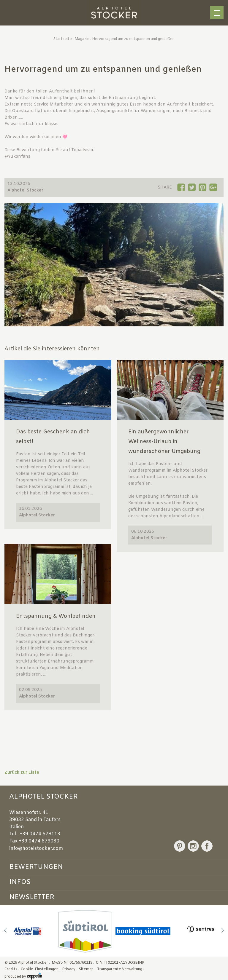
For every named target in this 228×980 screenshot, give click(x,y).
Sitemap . (88, 969)
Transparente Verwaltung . (121, 969)
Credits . (12, 969)
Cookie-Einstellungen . (41, 969)
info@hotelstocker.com (36, 849)
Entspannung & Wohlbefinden (56, 616)
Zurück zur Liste (22, 773)
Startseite (63, 39)
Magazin (82, 39)
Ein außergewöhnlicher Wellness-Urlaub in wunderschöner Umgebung (164, 442)
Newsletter (32, 897)
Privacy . (70, 969)
